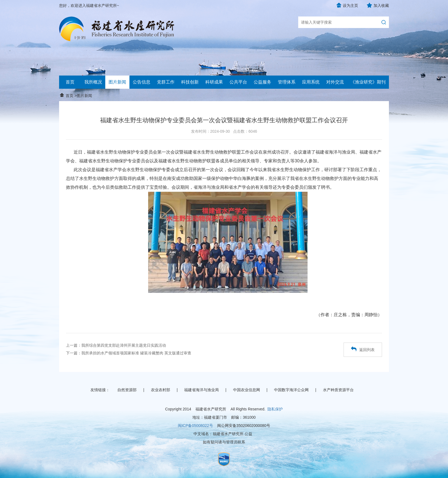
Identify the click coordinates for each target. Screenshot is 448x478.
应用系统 (311, 82)
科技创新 (190, 82)
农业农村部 (161, 390)
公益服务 (262, 82)
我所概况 (93, 82)
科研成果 (214, 82)
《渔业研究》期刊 (368, 82)
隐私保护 (275, 409)
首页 (70, 82)
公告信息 (142, 82)
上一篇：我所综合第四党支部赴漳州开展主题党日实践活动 (116, 345)
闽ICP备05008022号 (195, 426)
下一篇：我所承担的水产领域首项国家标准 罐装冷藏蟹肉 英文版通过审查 (129, 353)
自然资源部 (127, 390)
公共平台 (238, 82)
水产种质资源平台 (338, 390)
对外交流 (335, 82)
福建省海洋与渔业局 (201, 390)
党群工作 (166, 82)
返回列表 (363, 349)
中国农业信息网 (247, 390)
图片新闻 (117, 82)
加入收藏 (381, 5)
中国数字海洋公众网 (291, 390)
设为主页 (350, 5)
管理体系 (287, 82)
